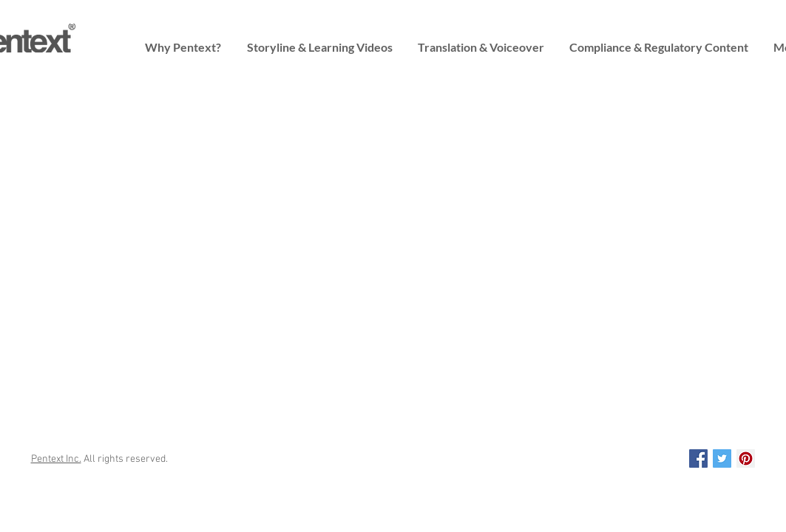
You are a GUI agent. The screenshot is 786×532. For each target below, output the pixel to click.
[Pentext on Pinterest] (746, 458)
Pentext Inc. (56, 459)
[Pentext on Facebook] (698, 458)
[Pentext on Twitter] (722, 458)
